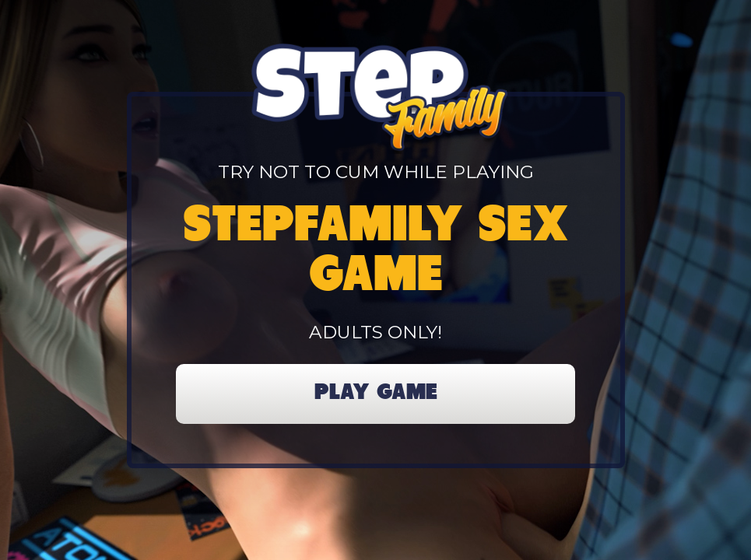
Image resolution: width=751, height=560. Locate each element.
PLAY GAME (376, 393)
